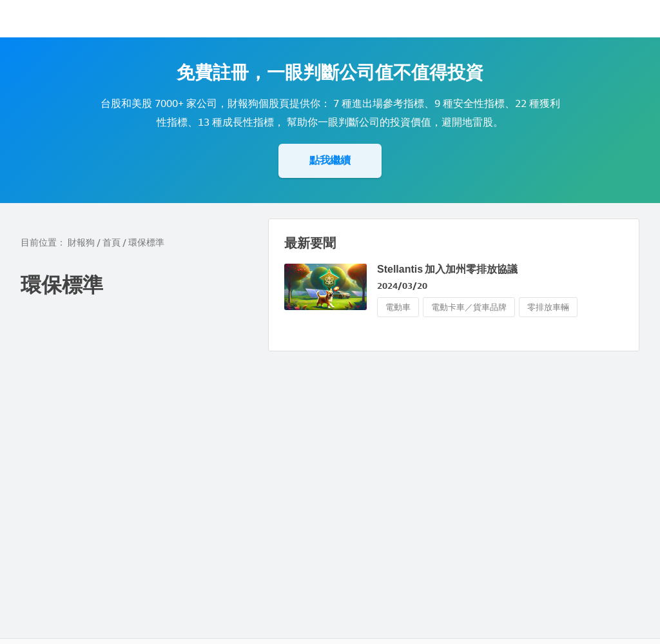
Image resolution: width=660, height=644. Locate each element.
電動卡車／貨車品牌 (469, 307)
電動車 (398, 307)
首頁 (112, 243)
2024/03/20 (402, 286)
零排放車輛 (548, 307)
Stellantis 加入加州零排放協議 (447, 269)
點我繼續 (330, 160)
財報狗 (81, 243)
